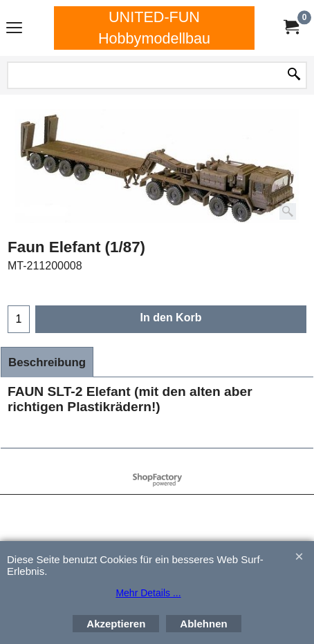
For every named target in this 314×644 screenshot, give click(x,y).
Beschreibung (47, 362)
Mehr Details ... (148, 593)
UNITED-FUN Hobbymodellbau (154, 28)
